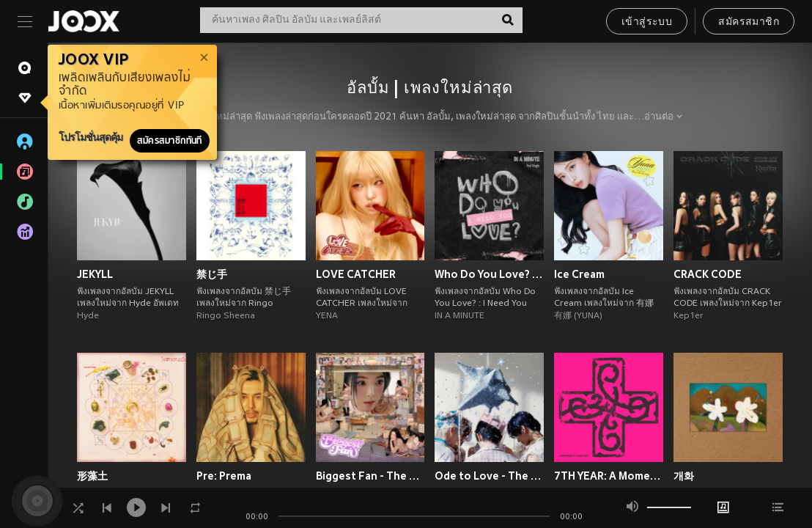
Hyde (88, 316)
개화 (684, 476)
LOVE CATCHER (356, 274)
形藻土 (92, 476)
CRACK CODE (708, 274)
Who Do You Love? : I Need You (489, 274)
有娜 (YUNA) (578, 316)
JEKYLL (95, 274)
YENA (327, 316)
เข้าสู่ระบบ (647, 22)
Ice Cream (579, 274)
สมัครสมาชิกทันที (170, 141)
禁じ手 (212, 274)
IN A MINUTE (459, 316)
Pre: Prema (224, 476)
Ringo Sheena (226, 316)
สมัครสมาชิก (749, 22)
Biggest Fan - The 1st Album (370, 476)
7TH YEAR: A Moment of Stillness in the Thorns (609, 476)
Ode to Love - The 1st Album (489, 476)
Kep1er (689, 316)
